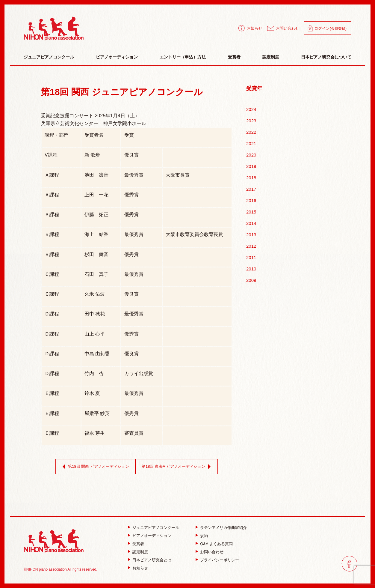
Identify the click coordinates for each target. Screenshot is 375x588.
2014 (251, 223)
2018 (251, 178)
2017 (251, 189)
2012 (251, 246)
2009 (251, 280)
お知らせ (255, 28)
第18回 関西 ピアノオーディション (95, 467)
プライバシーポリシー (220, 560)
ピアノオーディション (117, 57)
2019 (251, 166)
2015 (251, 212)
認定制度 (271, 57)
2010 (251, 269)
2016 (251, 200)
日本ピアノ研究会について (326, 57)
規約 (204, 536)
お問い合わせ (288, 28)
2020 (251, 155)
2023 (251, 121)
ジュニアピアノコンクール (49, 57)
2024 (251, 109)
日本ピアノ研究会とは (152, 560)
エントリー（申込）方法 (183, 57)
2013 (251, 235)
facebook (349, 564)
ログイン (330, 28)
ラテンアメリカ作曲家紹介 (223, 528)
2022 (251, 132)
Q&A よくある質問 (216, 544)
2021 (251, 143)
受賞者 (234, 57)
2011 (251, 257)
